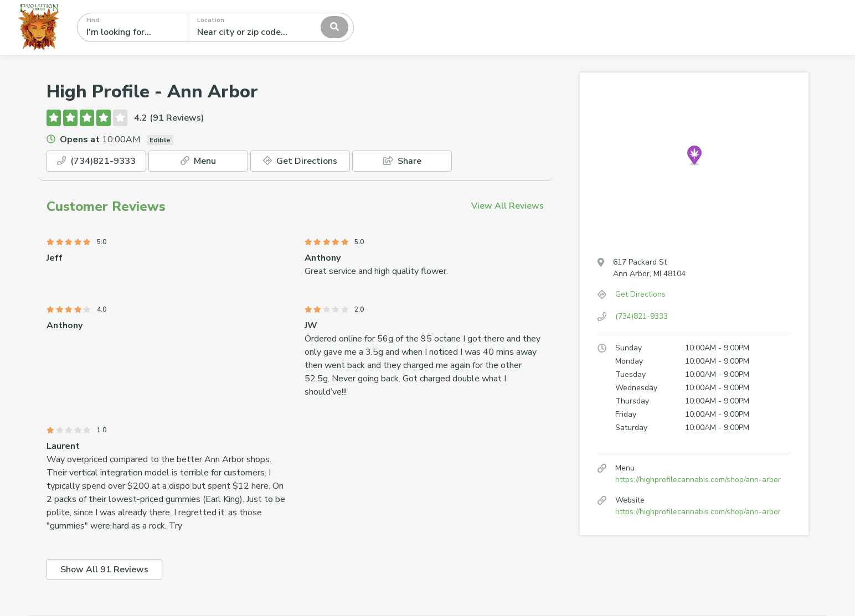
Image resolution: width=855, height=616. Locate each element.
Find (93, 20)
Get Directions (300, 161)
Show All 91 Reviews (104, 570)
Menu (198, 161)
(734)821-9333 (96, 161)
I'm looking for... (119, 32)
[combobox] (271, 27)
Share (402, 161)
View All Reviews (508, 206)
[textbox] (246, 27)
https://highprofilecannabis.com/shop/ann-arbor (698, 480)
